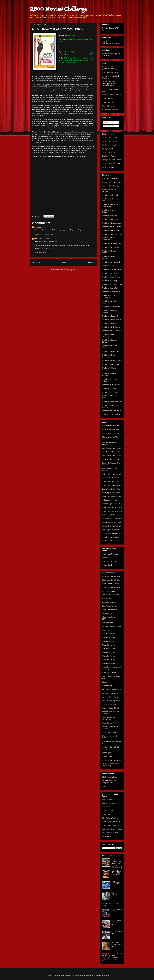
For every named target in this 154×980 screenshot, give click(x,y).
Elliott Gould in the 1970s (111, 822)
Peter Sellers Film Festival (111, 526)
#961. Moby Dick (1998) (116, 883)
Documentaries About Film (111, 626)
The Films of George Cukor (112, 244)
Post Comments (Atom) (68, 270)
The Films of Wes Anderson (112, 402)
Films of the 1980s (109, 652)
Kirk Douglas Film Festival (111, 493)
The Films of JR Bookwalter (112, 262)
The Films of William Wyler (112, 411)
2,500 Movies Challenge (59, 9)
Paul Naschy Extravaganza (112, 186)
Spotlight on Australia (110, 137)
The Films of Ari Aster (110, 216)
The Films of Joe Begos (110, 281)
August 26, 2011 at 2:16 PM (44, 235)
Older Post (91, 262)
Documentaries (107, 623)
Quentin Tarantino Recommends (108, 718)
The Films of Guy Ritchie (111, 247)
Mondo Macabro (108, 565)
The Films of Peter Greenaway (109, 335)
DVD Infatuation (40, 239)
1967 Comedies (108, 800)
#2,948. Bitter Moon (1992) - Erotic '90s (117, 873)
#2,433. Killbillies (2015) (115, 895)
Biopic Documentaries (110, 610)
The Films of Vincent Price (111, 541)
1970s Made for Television (111, 576)
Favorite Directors (108, 106)
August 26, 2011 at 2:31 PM (44, 248)
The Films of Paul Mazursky (112, 331)
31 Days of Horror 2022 (110, 595)
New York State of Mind (110, 708)
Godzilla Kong (107, 686)
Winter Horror (107, 837)
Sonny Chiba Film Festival (111, 533)
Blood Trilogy (107, 814)
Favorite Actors (107, 99)
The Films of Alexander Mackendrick (110, 205)
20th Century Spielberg (110, 178)
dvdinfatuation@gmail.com (111, 43)
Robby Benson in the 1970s (112, 829)
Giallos (105, 682)
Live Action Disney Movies (111, 701)
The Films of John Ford (110, 288)
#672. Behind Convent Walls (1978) (117, 944)
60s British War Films (110, 777)
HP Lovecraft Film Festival (111, 690)
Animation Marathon (109, 602)
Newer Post (37, 262)
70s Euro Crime (108, 811)
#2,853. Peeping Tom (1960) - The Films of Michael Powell (117, 863)
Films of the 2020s (109, 664)
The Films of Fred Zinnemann (108, 239)
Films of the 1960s (109, 645)
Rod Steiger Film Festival (111, 530)
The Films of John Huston (111, 292)
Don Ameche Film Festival (111, 456)
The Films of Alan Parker (111, 195)
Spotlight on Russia (109, 156)
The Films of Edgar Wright (111, 231)
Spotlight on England (109, 141)
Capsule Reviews (108, 613)
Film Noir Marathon (109, 634)
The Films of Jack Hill (110, 266)
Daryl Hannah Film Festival (112, 452)
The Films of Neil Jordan (111, 323)
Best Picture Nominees (110, 606)
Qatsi (104, 786)
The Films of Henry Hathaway (109, 257)
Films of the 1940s (109, 638)
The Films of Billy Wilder (111, 219)
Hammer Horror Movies (110, 697)
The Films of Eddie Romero (112, 227)
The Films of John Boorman (112, 284)
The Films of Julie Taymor (111, 307)
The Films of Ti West (109, 389)
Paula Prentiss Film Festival (112, 519)
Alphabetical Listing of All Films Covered (111, 55)
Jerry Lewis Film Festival (111, 482)
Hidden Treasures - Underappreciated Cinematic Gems (109, 84)
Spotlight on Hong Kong (111, 145)
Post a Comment (40, 253)
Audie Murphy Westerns (111, 430)
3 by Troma (106, 807)
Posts (106, 122)
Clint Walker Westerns (110, 818)
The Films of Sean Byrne (111, 364)
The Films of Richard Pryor (112, 537)
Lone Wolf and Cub (109, 704)
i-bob (93, 976)
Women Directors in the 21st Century (110, 765)
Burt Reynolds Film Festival (112, 433)
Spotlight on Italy (108, 149)
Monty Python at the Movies (112, 511)
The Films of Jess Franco (111, 277)
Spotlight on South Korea (111, 163)
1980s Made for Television (111, 580)
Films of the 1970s (109, 649)
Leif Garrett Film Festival (111, 500)
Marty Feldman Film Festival (112, 508)
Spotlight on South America (112, 160)
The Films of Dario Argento (112, 223)
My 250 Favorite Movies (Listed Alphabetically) (111, 68)
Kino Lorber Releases (110, 561)
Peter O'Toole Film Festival (112, 522)
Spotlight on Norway (109, 152)
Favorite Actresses (109, 102)
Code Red (106, 558)
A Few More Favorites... (111, 110)
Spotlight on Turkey (109, 167)
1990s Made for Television (111, 584)
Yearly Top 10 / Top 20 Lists (112, 95)
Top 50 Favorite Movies (110, 72)
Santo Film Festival (109, 732)
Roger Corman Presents (111, 723)
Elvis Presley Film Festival (111, 474)
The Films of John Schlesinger (108, 296)
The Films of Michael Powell (112, 320)
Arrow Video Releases (110, 554)
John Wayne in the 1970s (111, 489)
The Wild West (107, 756)
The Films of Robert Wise (111, 351)
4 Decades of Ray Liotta (111, 426)
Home (64, 262)
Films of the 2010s (109, 660)
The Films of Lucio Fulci (111, 316)
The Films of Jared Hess (111, 273)
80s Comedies (107, 599)
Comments (108, 126)
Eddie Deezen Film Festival (112, 459)
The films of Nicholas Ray (111, 414)
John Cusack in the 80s (110, 825)
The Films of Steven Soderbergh (109, 375)
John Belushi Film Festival (111, 485)
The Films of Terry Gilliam (111, 385)
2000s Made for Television (111, 588)
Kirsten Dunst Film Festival (112, 496)
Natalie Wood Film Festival (112, 515)
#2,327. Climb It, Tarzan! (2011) (116, 923)
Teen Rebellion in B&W (110, 833)
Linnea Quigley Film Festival (112, 504)
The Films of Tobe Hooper (111, 392)
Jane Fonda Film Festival (111, 478)
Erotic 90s (106, 630)
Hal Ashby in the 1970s (110, 693)
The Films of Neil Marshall (111, 327)
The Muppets (107, 753)
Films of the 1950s (109, 641)
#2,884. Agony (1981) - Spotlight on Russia (117, 956)
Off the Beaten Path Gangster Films (109, 782)
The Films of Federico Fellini (112, 234)
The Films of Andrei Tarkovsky (109, 211)
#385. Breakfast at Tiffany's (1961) (57, 29)
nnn (36, 227)
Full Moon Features (109, 673)
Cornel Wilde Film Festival (111, 448)
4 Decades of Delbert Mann (112, 182)
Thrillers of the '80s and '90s (112, 760)
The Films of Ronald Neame (112, 361)
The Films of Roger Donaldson (109, 356)
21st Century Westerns (110, 803)
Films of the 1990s (109, 656)
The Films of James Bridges (112, 269)
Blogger (106, 976)
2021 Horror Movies (109, 591)
